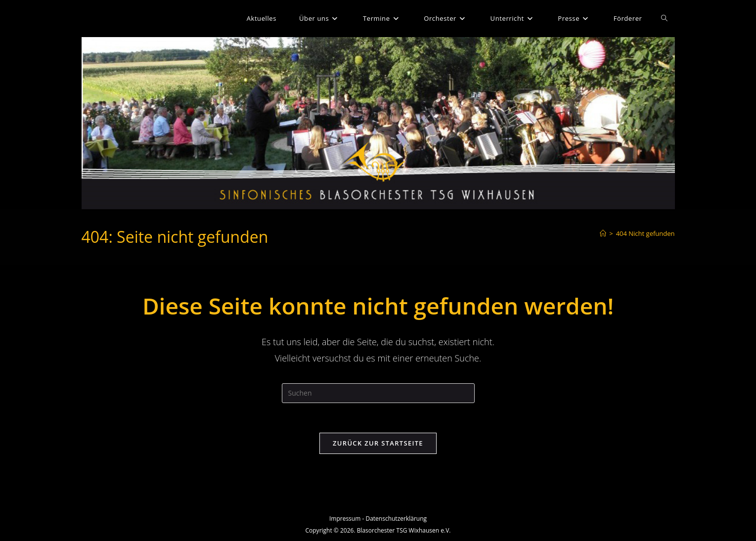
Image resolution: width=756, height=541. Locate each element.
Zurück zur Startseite (378, 443)
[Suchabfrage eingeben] (378, 393)
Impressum (345, 518)
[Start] (603, 233)
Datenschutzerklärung (396, 518)
